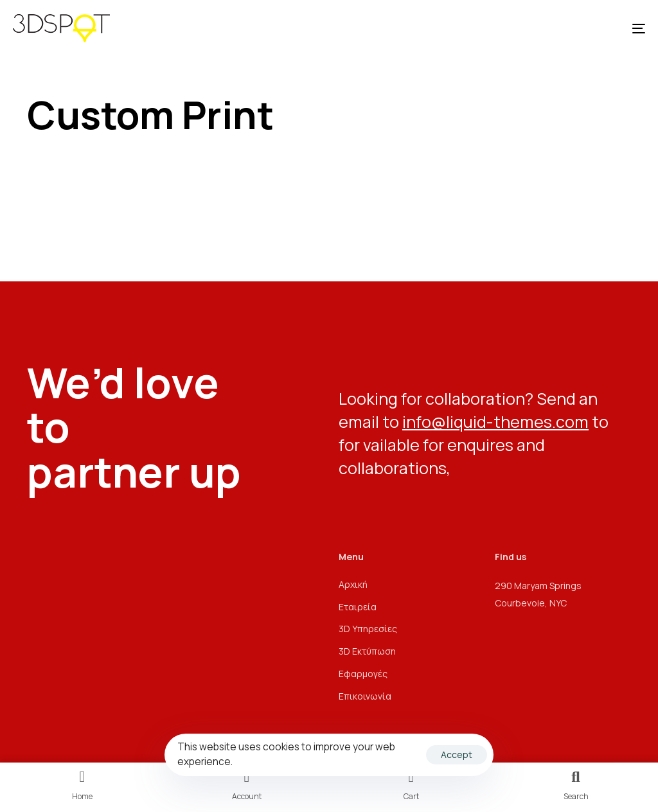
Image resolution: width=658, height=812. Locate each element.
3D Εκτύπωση (367, 651)
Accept (457, 755)
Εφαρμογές (363, 674)
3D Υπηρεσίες (368, 629)
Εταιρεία (358, 607)
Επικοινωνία (365, 696)
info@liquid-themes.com (495, 422)
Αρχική (353, 584)
